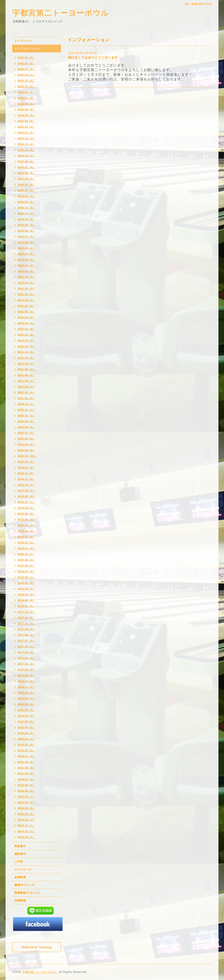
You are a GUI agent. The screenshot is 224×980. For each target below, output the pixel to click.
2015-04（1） (26, 797)
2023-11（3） (26, 213)
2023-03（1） (26, 260)
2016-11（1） (26, 687)
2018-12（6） (26, 543)
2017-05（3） (26, 652)
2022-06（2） (26, 312)
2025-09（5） (26, 92)
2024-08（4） (26, 161)
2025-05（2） (26, 115)
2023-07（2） (26, 237)
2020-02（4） (26, 462)
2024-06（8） (26, 173)
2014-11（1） (26, 825)
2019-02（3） (26, 531)
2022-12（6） (26, 277)
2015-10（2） (26, 762)
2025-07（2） (26, 104)
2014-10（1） (26, 831)
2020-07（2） (26, 433)
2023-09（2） (26, 225)
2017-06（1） (26, 646)
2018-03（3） (26, 594)
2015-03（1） (26, 802)
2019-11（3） (26, 479)
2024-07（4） (26, 167)
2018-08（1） (26, 566)
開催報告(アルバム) (27, 893)
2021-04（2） (26, 387)
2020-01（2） (26, 467)
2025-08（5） (26, 98)
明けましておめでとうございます (93, 58)
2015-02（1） (26, 808)
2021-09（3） (26, 364)
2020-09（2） (26, 421)
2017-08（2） (26, 635)
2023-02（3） (26, 265)
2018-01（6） (26, 606)
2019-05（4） (26, 514)
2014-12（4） (26, 820)
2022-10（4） (26, 288)
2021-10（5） (26, 358)
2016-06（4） (26, 716)
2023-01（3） (26, 271)
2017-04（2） (26, 658)
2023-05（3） (26, 248)
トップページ (23, 41)
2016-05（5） (26, 722)
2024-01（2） (26, 202)
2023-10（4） (26, 219)
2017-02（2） (26, 670)
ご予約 (19, 862)
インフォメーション (27, 49)
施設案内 (20, 854)
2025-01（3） (26, 133)
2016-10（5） (26, 693)
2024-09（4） (26, 156)
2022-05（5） (26, 317)
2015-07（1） (26, 779)
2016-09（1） (26, 698)
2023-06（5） (26, 242)
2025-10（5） (26, 86)
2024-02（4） (26, 196)
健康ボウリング (25, 885)
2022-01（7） (26, 340)
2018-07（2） (26, 571)
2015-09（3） (26, 768)
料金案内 (20, 846)
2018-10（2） (26, 554)
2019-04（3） (26, 519)
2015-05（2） (26, 791)
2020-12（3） (26, 404)
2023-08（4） (26, 231)
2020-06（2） (26, 439)
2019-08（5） (26, 496)
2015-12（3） (26, 750)
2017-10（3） (26, 623)
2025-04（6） (26, 121)
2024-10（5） (26, 150)
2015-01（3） (26, 814)
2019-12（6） (26, 473)
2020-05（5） (26, 444)
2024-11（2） (26, 144)
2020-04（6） (26, 450)
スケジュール (23, 869)
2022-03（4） (26, 329)
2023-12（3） (26, 208)
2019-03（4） (26, 525)
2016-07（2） (26, 710)
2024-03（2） (26, 190)
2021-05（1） (26, 381)
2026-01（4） (26, 69)
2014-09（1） (26, 837)
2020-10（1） (26, 415)
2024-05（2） (26, 179)
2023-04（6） (26, 254)
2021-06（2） (26, 375)
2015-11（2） (26, 756)
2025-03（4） (26, 127)
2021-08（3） (26, 369)
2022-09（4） (26, 294)
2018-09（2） (26, 560)
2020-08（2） (26, 427)
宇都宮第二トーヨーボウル (61, 13)
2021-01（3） (26, 398)
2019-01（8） (26, 537)
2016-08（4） (26, 704)
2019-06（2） (26, 508)
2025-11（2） (26, 81)
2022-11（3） (26, 283)
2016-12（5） (26, 681)
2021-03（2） (26, 392)
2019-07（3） (26, 502)
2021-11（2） (26, 352)
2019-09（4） (26, 491)
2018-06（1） (26, 577)
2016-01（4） (26, 745)
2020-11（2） (26, 410)
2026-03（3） (26, 58)
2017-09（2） (26, 629)
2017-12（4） (26, 612)
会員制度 (20, 877)
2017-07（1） (26, 641)
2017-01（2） (26, 675)
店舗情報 (20, 900)
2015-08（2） (26, 773)
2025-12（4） (26, 75)
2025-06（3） (26, 109)
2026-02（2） (26, 63)
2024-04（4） (26, 185)
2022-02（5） (26, 335)
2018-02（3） (26, 600)
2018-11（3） (26, 548)
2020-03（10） (27, 456)
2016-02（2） (26, 739)
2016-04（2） (26, 727)
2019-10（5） (26, 485)
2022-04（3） (26, 323)
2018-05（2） (26, 583)
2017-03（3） (26, 664)
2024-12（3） (26, 138)
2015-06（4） (26, 785)
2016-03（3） (26, 733)
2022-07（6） (26, 306)
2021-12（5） (26, 346)
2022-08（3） (26, 300)
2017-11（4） (26, 618)
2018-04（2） (26, 589)
